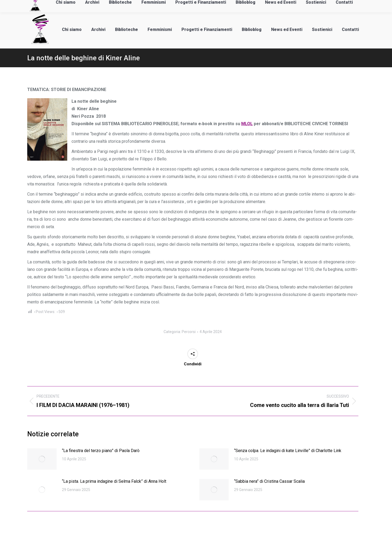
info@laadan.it (33, 5)
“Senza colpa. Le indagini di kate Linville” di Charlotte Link (288, 451)
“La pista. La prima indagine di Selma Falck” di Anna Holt (114, 481)
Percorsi (189, 332)
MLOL (247, 124)
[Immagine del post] (42, 459)
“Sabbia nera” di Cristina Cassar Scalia (269, 481)
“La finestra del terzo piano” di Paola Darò (101, 451)
